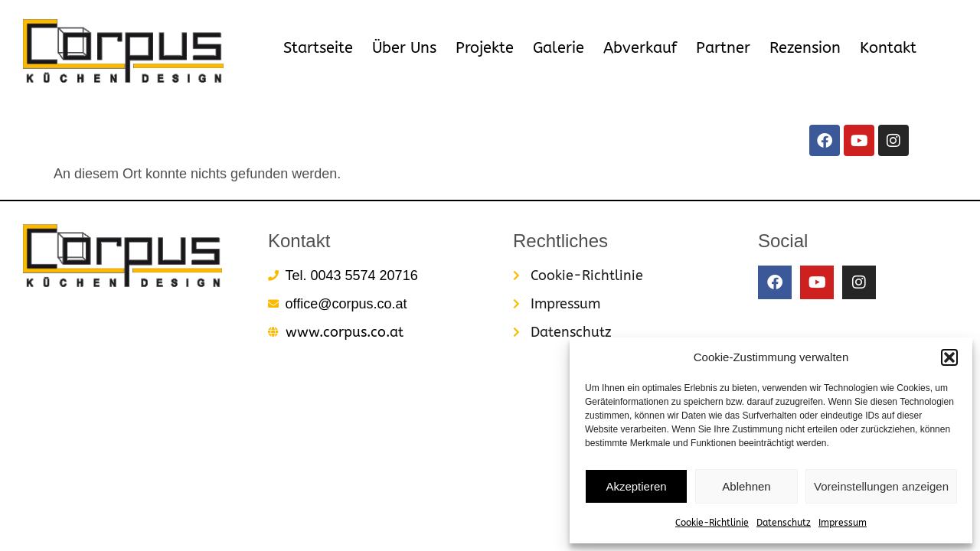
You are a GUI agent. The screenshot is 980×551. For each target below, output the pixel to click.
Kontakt (888, 48)
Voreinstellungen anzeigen (881, 486)
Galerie (559, 48)
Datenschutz (784, 523)
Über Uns (404, 48)
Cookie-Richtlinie (712, 523)
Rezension (805, 48)
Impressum (843, 523)
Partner (723, 48)
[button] (949, 357)
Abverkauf (640, 48)
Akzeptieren (636, 486)
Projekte (485, 48)
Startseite (318, 48)
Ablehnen (746, 486)
